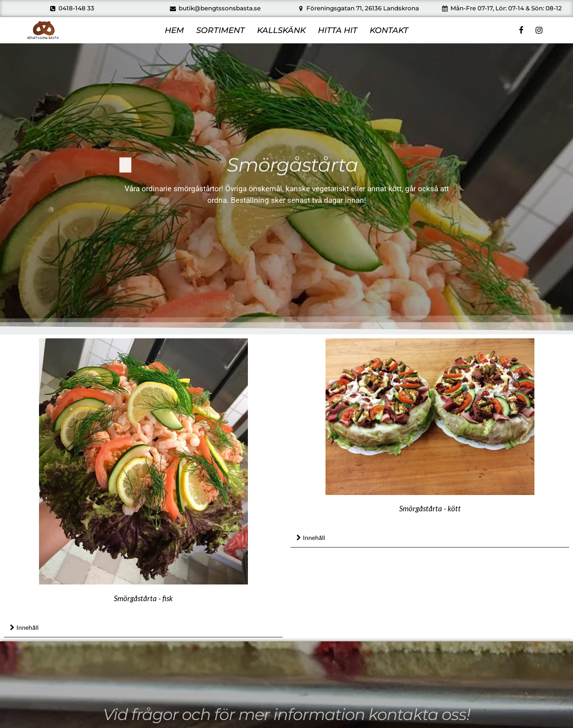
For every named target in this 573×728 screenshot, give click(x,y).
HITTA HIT (338, 30)
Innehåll (27, 627)
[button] (143, 628)
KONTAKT (389, 30)
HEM (174, 30)
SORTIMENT (220, 30)
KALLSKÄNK (281, 30)
